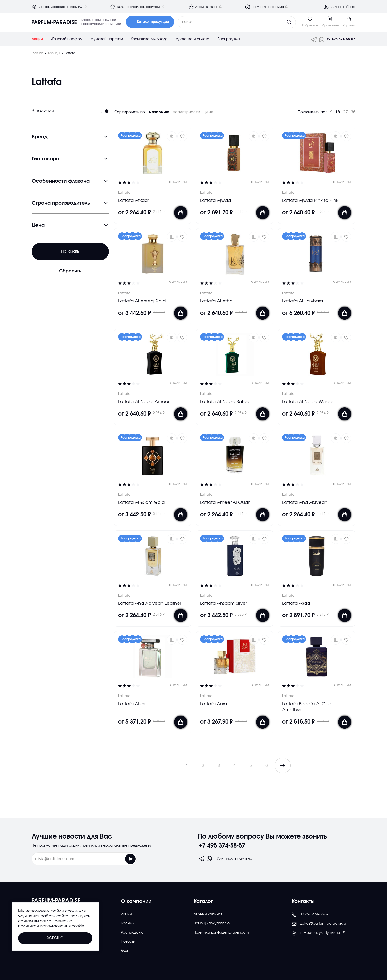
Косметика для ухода (149, 39)
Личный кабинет (343, 7)
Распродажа (229, 39)
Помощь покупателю (212, 923)
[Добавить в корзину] (181, 213)
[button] (172, 136)
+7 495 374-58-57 (341, 39)
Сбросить (70, 271)
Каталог (203, 901)
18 (338, 112)
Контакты (303, 901)
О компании (136, 901)
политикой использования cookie (51, 926)
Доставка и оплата (193, 39)
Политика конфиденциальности (221, 933)
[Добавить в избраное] (182, 136)
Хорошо (55, 938)
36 (353, 112)
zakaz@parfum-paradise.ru (319, 924)
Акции (37, 39)
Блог (125, 951)
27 (345, 112)
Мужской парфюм (107, 39)
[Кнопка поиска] (279, 22)
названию (159, 112)
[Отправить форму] (119, 859)
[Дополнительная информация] (85, 7)
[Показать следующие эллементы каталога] (283, 766)
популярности (187, 112)
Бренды (128, 923)
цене (208, 112)
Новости (128, 942)
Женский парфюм (67, 39)
